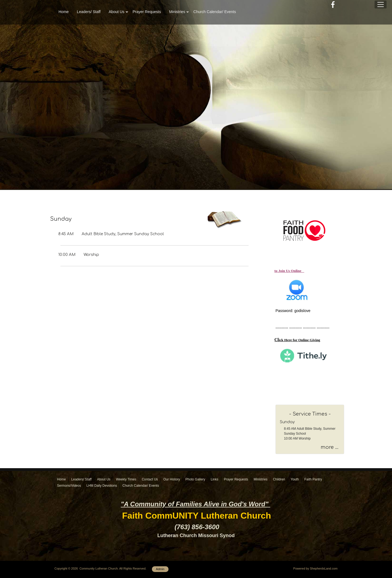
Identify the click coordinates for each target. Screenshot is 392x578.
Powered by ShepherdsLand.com (315, 568)
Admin (160, 569)
